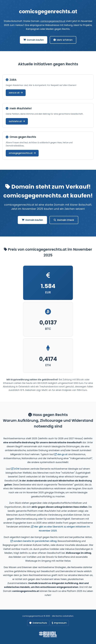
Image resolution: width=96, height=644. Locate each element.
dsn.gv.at (61, 454)
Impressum (59, 623)
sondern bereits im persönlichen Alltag (34, 541)
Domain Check (64, 220)
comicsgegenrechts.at (53, 21)
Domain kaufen (34, 40)
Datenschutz (38, 623)
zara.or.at (16, 93)
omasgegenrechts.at (22, 153)
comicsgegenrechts (48, 12)
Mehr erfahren (63, 40)
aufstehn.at (17, 121)
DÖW (15, 469)
